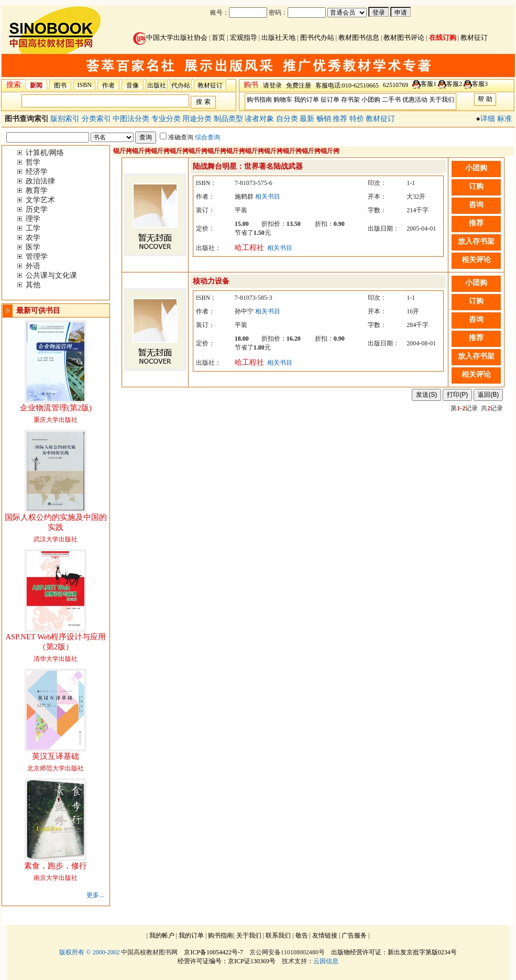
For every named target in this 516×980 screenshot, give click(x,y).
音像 (133, 85)
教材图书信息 (359, 37)
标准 (504, 119)
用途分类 (198, 119)
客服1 (429, 84)
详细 (488, 119)
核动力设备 (211, 281)
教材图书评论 (404, 37)
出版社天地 (278, 37)
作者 (108, 85)
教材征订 (474, 37)
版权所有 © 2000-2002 (89, 952)
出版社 (157, 85)
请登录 (272, 85)
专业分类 (167, 119)
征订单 (330, 100)
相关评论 (476, 260)
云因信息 (326, 961)
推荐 (341, 119)
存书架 (350, 100)
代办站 (181, 85)
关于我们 (442, 100)
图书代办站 (317, 37)
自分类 (288, 119)
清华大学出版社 (56, 648)
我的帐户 (162, 935)
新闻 (36, 85)
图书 (60, 85)
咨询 (476, 205)
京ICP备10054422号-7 (213, 952)
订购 (476, 186)
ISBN (85, 85)
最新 (308, 119)
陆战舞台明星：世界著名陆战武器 (248, 166)
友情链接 (325, 935)
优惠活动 (415, 100)
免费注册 (299, 85)
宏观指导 (244, 37)
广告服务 (354, 935)
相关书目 (268, 197)
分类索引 (97, 119)
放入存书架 (476, 241)
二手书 (391, 100)
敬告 (302, 935)
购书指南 (259, 100)
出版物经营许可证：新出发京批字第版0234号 (394, 952)
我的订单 (306, 100)
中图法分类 (132, 119)
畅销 (325, 119)
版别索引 (66, 119)
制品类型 (229, 119)
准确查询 (177, 137)
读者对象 (260, 119)
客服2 (454, 84)
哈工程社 (249, 248)
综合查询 (207, 137)
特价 (358, 119)
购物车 (283, 100)
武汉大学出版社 (56, 529)
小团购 (371, 100)
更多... (95, 895)
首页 (218, 37)
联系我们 (278, 935)
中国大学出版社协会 (170, 37)
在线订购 (443, 37)
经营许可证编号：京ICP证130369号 (227, 961)
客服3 (480, 84)
